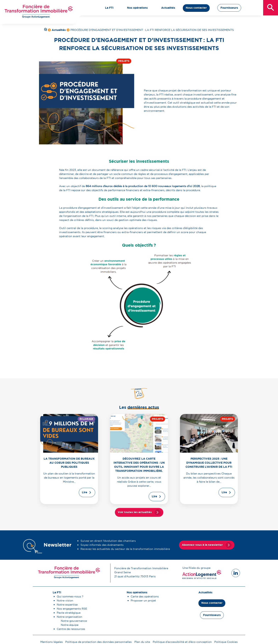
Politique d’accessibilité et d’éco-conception (182, 642)
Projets (124, 61)
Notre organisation (69, 617)
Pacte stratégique (69, 613)
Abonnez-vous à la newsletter (202, 545)
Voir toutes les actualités (135, 512)
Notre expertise (67, 605)
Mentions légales (52, 642)
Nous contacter (196, 8)
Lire (85, 492)
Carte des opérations (145, 596)
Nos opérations (137, 592)
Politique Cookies (226, 642)
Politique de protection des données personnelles (98, 642)
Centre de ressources (71, 629)
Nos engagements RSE (72, 609)
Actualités (59, 30)
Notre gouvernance (74, 621)
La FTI (57, 592)
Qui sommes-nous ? (70, 596)
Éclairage (86, 419)
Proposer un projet (143, 601)
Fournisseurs (229, 8)
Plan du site (142, 642)
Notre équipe (70, 625)
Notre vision (65, 601)
